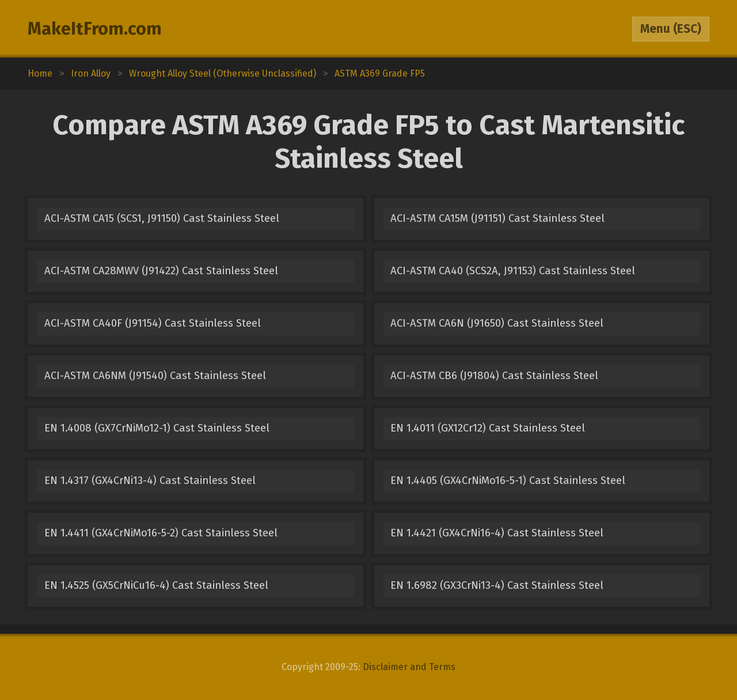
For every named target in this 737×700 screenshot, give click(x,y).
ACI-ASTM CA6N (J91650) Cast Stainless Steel (497, 323)
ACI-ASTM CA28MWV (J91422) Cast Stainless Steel (161, 271)
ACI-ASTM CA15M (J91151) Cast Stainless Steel (497, 218)
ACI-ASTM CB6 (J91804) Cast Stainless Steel (494, 376)
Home (40, 73)
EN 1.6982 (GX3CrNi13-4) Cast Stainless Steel (497, 585)
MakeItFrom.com (95, 29)
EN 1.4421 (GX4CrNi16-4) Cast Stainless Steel (497, 533)
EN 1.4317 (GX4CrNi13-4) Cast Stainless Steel (150, 480)
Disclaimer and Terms (409, 667)
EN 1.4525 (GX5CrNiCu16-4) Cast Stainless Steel (156, 585)
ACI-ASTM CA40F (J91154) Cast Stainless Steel (153, 323)
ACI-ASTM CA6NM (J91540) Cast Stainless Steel (155, 376)
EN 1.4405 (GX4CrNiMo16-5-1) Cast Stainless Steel (508, 480)
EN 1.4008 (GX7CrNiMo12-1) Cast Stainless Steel (157, 428)
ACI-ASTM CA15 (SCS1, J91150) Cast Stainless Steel (162, 218)
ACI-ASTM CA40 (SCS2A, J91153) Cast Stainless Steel (513, 271)
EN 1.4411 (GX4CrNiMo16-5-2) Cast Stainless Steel (161, 533)
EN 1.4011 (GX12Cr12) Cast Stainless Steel (488, 428)
